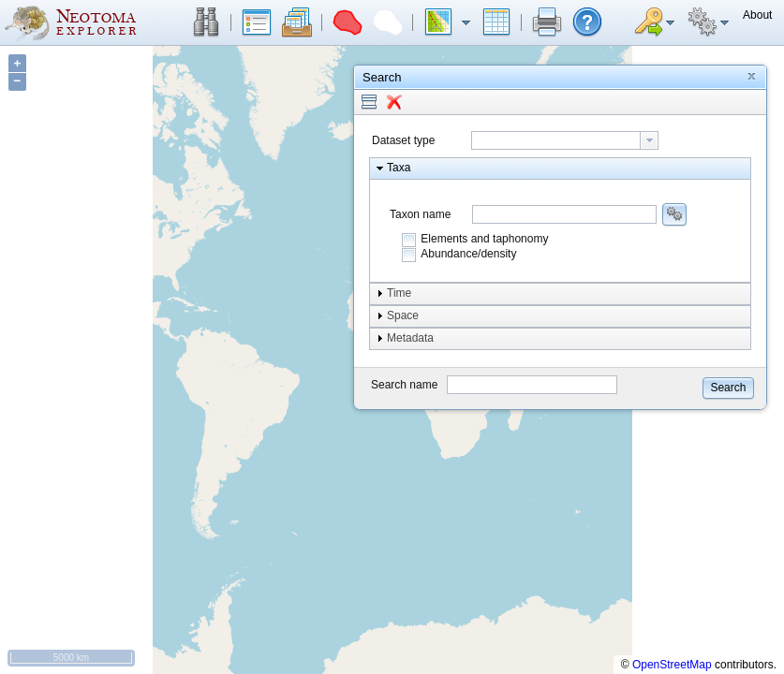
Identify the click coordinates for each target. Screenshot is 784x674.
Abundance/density (468, 254)
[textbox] (556, 140)
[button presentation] (649, 140)
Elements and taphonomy (484, 239)
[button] (206, 22)
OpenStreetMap (672, 665)
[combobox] (565, 140)
